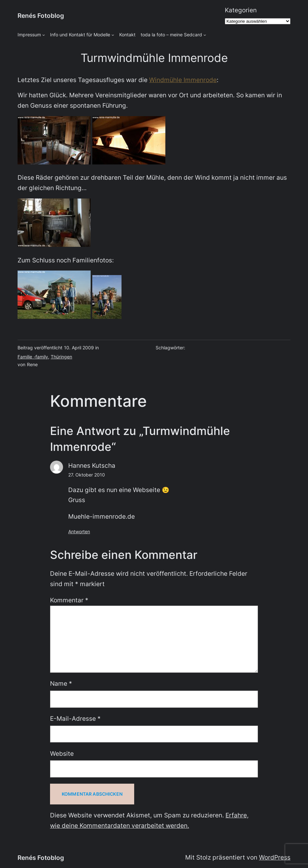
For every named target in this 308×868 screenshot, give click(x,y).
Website (62, 753)
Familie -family (33, 357)
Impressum (29, 35)
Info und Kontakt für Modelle (80, 35)
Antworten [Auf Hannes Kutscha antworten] (79, 531)
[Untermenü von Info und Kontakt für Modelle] (113, 35)
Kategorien (241, 10)
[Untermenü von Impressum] (44, 35)
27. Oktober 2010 (87, 475)
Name (61, 683)
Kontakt (127, 35)
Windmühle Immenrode (183, 80)
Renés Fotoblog (41, 16)
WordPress (275, 857)
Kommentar (69, 600)
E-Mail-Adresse (75, 718)
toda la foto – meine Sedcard (171, 35)
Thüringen (61, 357)
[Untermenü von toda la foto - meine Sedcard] (205, 35)
